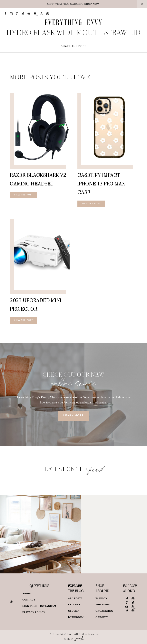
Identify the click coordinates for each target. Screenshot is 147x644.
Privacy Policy (34, 612)
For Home (103, 605)
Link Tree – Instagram (39, 606)
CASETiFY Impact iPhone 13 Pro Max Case (101, 184)
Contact (29, 600)
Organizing (104, 611)
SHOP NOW (92, 4)
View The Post (24, 195)
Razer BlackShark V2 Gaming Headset (38, 179)
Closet (73, 611)
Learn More (74, 416)
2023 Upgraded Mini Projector (36, 305)
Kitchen (74, 605)
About (27, 593)
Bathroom (76, 617)
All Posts (75, 598)
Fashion (101, 598)
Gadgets (102, 617)
